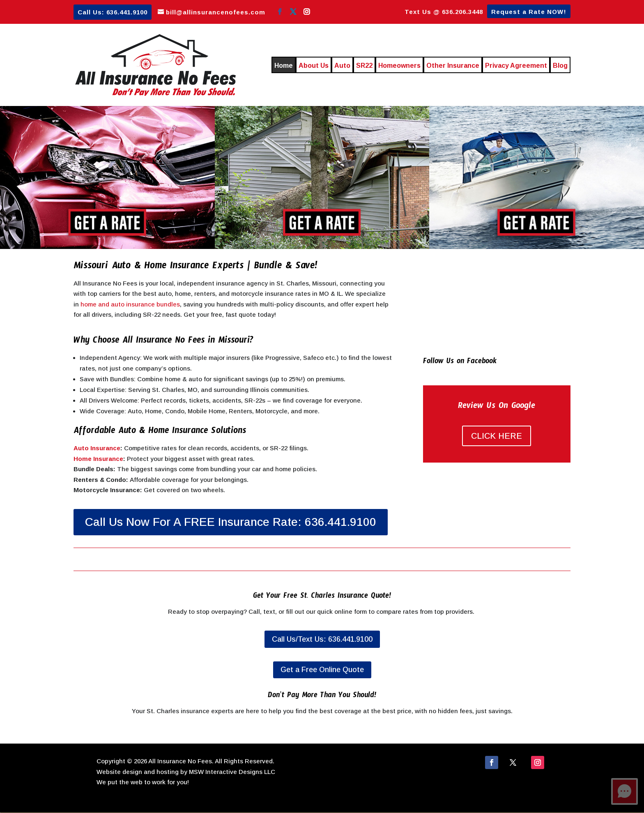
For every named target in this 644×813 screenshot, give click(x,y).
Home (284, 66)
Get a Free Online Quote (322, 670)
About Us (314, 66)
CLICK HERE (497, 436)
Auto (342, 66)
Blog (560, 66)
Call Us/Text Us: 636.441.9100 (322, 639)
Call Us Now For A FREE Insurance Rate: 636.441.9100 (231, 522)
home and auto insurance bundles (130, 304)
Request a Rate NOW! (529, 12)
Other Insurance (453, 66)
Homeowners (399, 66)
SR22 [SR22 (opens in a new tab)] (364, 66)
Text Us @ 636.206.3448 (444, 12)
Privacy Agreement (516, 66)
